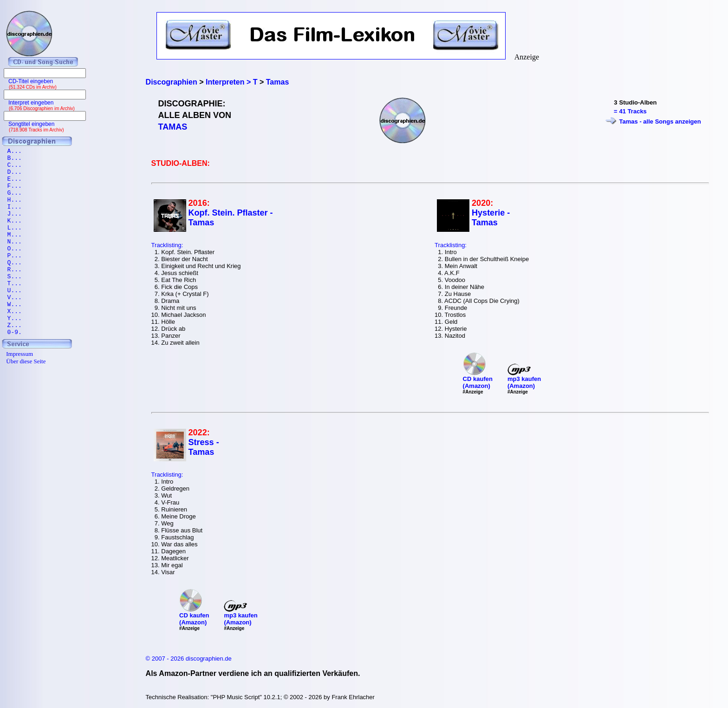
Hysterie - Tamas (491, 218)
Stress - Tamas (204, 447)
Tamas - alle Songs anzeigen (660, 121)
